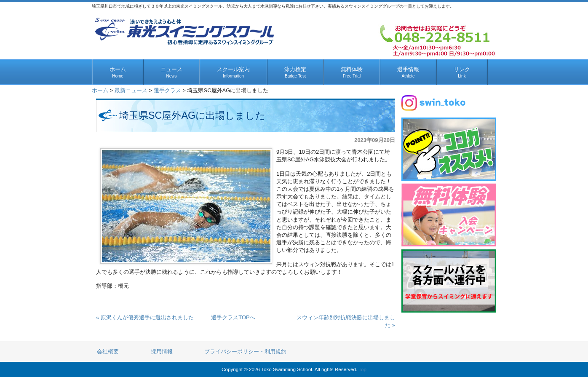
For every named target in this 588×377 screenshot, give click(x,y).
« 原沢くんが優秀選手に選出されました (145, 317)
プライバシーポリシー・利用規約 (245, 352)
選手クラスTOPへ (233, 317)
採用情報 (162, 352)
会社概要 (108, 352)
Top (362, 369)
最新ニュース (131, 90)
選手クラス (167, 90)
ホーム (100, 90)
